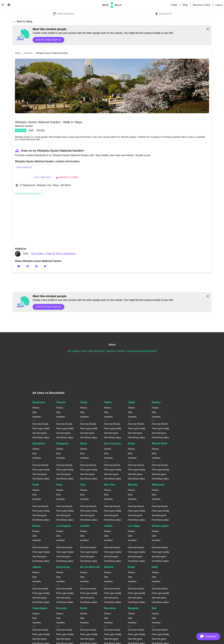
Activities (21, 130)
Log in (219, 5)
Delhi (155, 567)
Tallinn (108, 402)
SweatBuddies (63, 14)
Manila (36, 526)
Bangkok (133, 608)
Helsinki (109, 567)
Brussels (62, 608)
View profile (37, 254)
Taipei (131, 402)
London (85, 526)
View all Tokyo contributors (61, 254)
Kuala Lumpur (160, 526)
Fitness (36, 408)
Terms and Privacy (96, 351)
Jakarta (37, 567)
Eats (35, 412)
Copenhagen (40, 608)
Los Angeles (64, 526)
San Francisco (113, 444)
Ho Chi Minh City (90, 567)
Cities (175, 5)
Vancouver (39, 402)
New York (110, 485)
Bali (154, 608)
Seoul (84, 444)
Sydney (156, 402)
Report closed (67, 177)
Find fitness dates (41, 437)
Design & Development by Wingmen (142, 351)
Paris (59, 485)
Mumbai (133, 485)
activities (28, 53)
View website (24, 167)
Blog (185, 5)
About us (77, 351)
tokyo (18, 53)
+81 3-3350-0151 (42, 177)
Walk (31, 130)
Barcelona (110, 608)
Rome (131, 444)
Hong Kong (63, 567)
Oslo (83, 485)
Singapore (62, 444)
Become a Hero (202, 5)
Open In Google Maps (31, 194)
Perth (36, 485)
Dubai (131, 567)
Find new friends (40, 424)
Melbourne (158, 485)
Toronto (61, 402)
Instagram (120, 351)
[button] (112, 86)
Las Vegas (134, 526)
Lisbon (108, 526)
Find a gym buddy (41, 428)
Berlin (84, 608)
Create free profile (48, 40)
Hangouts (163, 14)
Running (40, 130)
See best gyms (40, 433)
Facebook (110, 351)
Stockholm (39, 444)
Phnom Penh (159, 444)
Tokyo (84, 402)
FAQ (69, 351)
